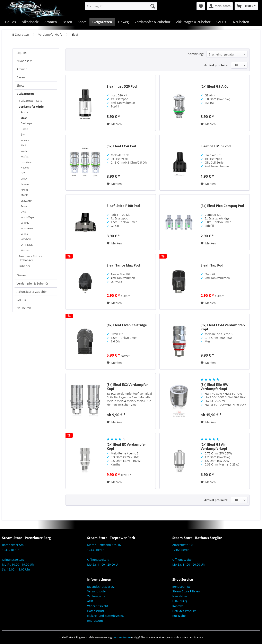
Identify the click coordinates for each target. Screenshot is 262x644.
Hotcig (24, 129)
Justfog (25, 156)
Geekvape (26, 123)
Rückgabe (179, 616)
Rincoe (24, 190)
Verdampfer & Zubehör (32, 283)
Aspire (24, 112)
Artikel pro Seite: (216, 65)
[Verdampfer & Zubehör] (152, 22)
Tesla (24, 206)
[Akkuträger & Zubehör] (193, 22)
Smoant (25, 184)
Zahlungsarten (97, 596)
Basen (21, 77)
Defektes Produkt (184, 611)
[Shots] (82, 22)
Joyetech (25, 151)
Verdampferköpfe (31, 107)
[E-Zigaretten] (102, 22)
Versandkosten (97, 591)
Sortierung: (196, 54)
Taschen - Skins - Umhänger (30, 258)
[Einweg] (123, 22)
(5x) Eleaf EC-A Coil (121, 146)
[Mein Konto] (220, 6)
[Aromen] (51, 22)
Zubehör (24, 266)
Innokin (25, 140)
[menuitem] (121, 6)
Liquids (22, 53)
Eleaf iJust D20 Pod (122, 86)
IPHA (23, 145)
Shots (20, 85)
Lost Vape (26, 162)
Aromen (22, 69)
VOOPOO (26, 239)
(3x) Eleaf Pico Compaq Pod (222, 206)
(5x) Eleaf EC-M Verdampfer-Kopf (223, 327)
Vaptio (24, 234)
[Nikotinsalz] (30, 22)
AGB (90, 601)
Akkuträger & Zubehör (32, 292)
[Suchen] (153, 6)
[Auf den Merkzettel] (114, 124)
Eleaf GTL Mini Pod (216, 146)
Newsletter (180, 596)
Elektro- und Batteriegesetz (106, 616)
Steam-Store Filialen (186, 591)
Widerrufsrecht (98, 606)
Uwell (24, 212)
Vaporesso (27, 228)
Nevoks (25, 168)
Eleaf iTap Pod (212, 265)
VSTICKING (27, 245)
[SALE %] (222, 22)
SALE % (21, 300)
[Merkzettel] (201, 6)
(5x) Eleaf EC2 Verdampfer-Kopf (128, 387)
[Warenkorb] (246, 6)
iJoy (23, 134)
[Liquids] (10, 22)
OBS (23, 173)
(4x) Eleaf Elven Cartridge (127, 325)
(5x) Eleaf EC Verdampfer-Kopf (127, 446)
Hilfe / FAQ (180, 601)
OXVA (24, 179)
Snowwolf (26, 201)
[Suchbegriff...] (121, 6)
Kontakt (178, 606)
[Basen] (67, 22)
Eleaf (24, 118)
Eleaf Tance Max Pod (123, 265)
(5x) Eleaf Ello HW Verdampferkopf (214, 387)
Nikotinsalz (24, 61)
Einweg (21, 275)
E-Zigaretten (25, 94)
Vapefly (25, 223)
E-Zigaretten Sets (30, 101)
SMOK (24, 195)
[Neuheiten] (241, 22)
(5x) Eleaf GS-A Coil (216, 86)
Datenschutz (96, 611)
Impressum (95, 621)
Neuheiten (24, 308)
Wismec (25, 250)
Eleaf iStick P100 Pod (123, 206)
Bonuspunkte (181, 587)
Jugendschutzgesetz (101, 587)
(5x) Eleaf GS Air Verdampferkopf (214, 446)
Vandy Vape (27, 217)
